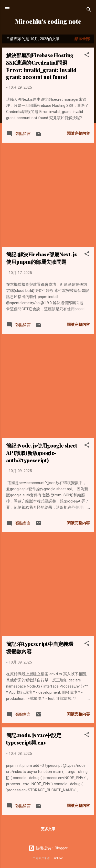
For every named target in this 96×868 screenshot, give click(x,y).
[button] (87, 56)
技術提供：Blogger (48, 848)
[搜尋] (89, 10)
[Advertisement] (48, 195)
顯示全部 (82, 39)
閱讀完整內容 (78, 133)
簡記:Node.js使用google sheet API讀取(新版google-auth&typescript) (42, 453)
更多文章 (48, 829)
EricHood (58, 858)
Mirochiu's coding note (48, 21)
